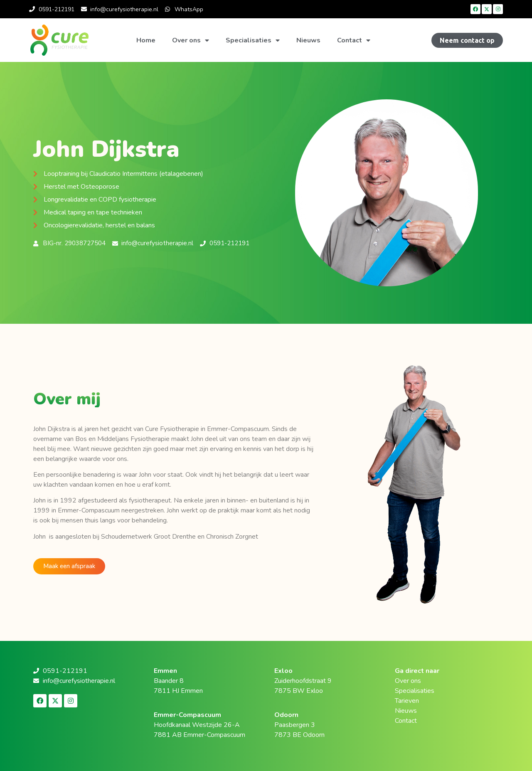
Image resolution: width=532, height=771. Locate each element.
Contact (354, 40)
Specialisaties (253, 40)
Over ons (191, 40)
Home (146, 40)
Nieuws (308, 40)
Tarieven (407, 701)
